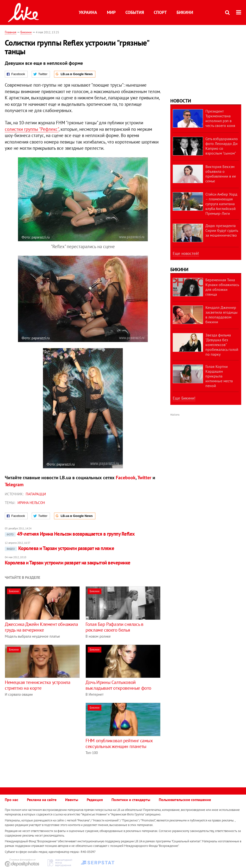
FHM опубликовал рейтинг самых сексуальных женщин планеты (119, 743)
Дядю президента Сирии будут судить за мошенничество (222, 230)
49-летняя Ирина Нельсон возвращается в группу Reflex (70, 534)
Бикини (185, 12)
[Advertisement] (45, 736)
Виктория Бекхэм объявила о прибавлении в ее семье (221, 174)
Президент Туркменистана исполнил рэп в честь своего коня (220, 118)
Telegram (14, 485)
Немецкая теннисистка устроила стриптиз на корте (37, 685)
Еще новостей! (186, 253)
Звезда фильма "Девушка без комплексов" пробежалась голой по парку (222, 345)
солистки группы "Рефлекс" (32, 129)
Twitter (144, 478)
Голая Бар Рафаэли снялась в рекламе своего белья (114, 627)
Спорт (160, 12)
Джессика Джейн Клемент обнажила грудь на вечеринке (41, 627)
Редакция (95, 800)
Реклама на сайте (42, 800)
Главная (11, 32)
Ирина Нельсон (31, 503)
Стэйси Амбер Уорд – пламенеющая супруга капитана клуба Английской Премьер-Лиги (221, 204)
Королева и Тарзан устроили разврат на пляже (59, 548)
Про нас (12, 800)
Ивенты (72, 800)
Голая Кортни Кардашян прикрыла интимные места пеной (219, 376)
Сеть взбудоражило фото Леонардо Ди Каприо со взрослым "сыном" (222, 146)
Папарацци (36, 494)
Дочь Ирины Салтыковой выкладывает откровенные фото (118, 685)
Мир (111, 12)
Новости (181, 101)
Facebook (126, 478)
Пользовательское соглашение (185, 800)
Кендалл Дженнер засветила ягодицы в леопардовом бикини (221, 315)
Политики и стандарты (131, 800)
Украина (88, 12)
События (135, 12)
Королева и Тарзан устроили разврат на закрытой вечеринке (68, 563)
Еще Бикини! (184, 398)
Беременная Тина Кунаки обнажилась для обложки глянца (222, 287)
